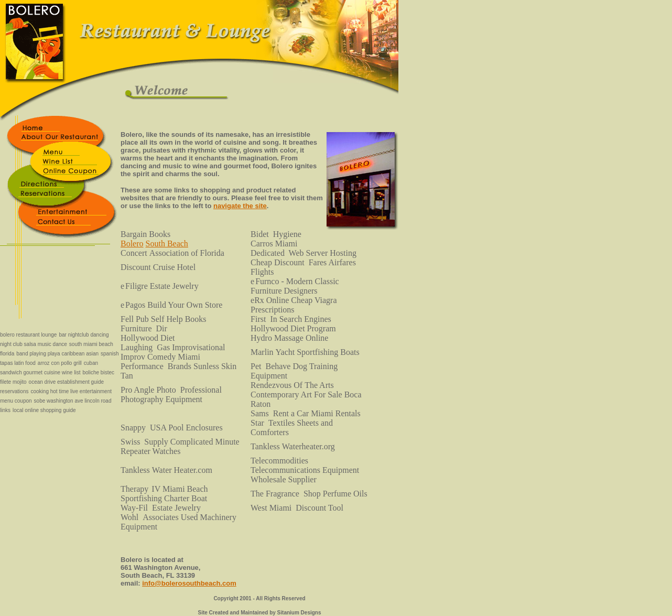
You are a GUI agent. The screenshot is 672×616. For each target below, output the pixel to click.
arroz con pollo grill (60, 363)
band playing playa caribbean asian (57, 354)
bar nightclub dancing (84, 335)
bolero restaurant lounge (28, 335)
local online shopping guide (44, 410)
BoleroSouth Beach (154, 244)
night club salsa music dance (34, 344)
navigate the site (240, 206)
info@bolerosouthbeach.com (189, 583)
